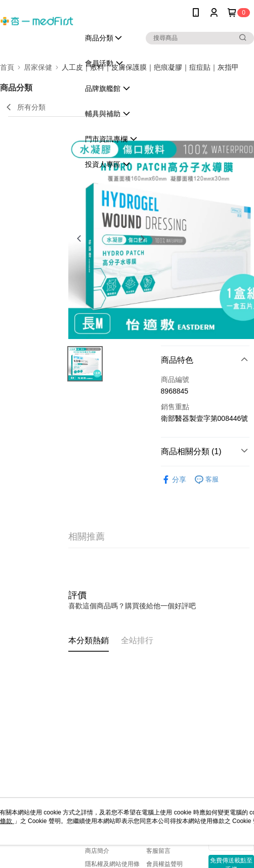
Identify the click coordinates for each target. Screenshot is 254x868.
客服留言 (158, 851)
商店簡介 (97, 851)
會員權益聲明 (164, 864)
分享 (174, 480)
